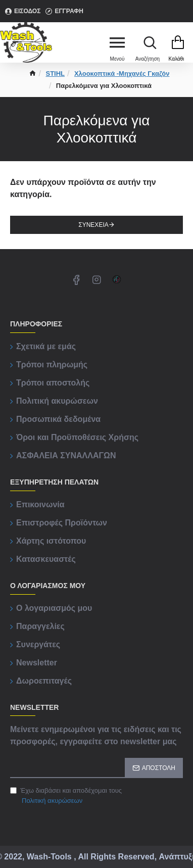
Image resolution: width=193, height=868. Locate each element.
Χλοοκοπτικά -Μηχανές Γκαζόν (122, 74)
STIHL (56, 74)
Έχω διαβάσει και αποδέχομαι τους (66, 796)
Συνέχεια (93, 225)
